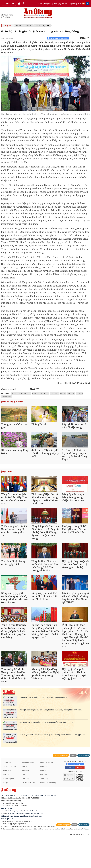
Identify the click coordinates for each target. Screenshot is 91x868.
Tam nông (26, 789)
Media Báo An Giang (48, 793)
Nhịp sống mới (9, 789)
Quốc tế (43, 781)
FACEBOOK (70, 778)
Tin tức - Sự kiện (42, 25)
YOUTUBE (80, 778)
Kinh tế (24, 777)
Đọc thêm (7, 474)
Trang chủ (7, 25)
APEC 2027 (54, 393)
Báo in (73, 766)
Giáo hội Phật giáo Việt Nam (21, 393)
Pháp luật (25, 781)
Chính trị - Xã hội (24, 25)
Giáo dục (44, 777)
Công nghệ (7, 781)
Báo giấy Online (61, 4)
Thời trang (44, 789)
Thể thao (25, 785)
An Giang (80, 393)
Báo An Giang (7, 397)
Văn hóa (6, 785)
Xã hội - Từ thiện (10, 777)
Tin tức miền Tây (28, 793)
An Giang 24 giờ (28, 773)
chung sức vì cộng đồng (40, 393)
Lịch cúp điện (76, 4)
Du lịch (6, 793)
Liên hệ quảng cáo (43, 4)
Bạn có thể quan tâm (12, 402)
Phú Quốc (71, 393)
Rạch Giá (63, 393)
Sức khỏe (44, 785)
